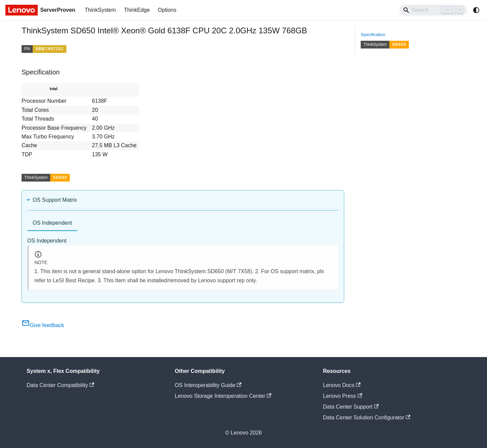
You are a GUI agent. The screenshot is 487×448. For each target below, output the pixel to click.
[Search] (433, 10)
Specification (373, 35)
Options (167, 10)
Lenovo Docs (342, 385)
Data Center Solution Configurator (367, 418)
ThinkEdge (137, 10)
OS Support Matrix (55, 200)
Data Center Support (351, 407)
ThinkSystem (100, 10)
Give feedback (43, 325)
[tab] (52, 223)
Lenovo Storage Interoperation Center (223, 396)
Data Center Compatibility (60, 385)
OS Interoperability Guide (208, 385)
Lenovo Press (343, 396)
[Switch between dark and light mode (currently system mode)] (476, 10)
